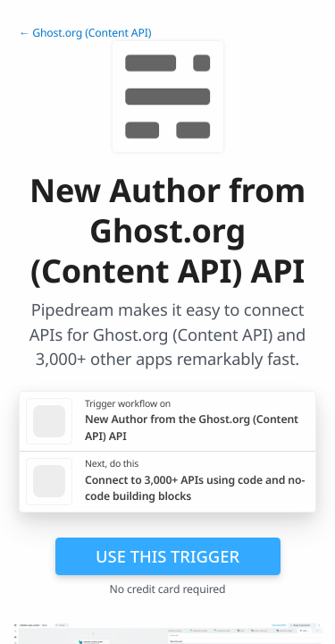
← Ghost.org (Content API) (85, 33)
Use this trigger (167, 556)
